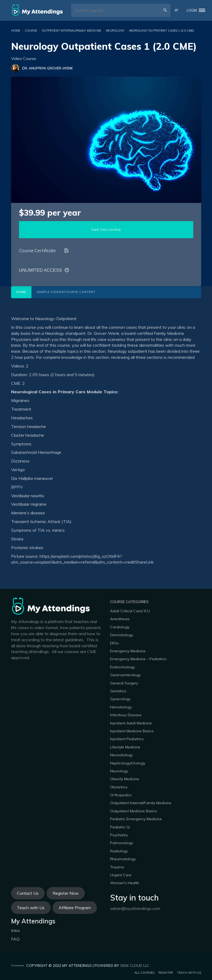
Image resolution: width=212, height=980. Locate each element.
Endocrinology (123, 667)
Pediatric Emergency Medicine (136, 819)
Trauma (117, 867)
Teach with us (189, 973)
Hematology (121, 707)
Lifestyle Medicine (125, 747)
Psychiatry (119, 835)
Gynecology (120, 699)
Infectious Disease (126, 715)
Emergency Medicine (128, 651)
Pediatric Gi (120, 827)
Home (21, 292)
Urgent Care (121, 875)
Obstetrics (119, 787)
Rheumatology (123, 859)
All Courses (144, 973)
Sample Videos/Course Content (66, 292)
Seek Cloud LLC (135, 966)
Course (31, 31)
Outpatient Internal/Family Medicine (72, 31)
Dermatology (122, 635)
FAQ (15, 939)
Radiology (119, 851)
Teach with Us (31, 908)
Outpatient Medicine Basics (134, 811)
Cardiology (120, 627)
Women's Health (125, 883)
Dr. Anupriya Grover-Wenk (48, 68)
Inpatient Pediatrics (127, 739)
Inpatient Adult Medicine (131, 723)
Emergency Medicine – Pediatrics (138, 659)
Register (166, 973)
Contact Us (28, 893)
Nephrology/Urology (128, 763)
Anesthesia (120, 619)
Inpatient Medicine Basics (132, 731)
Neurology (115, 31)
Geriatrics (118, 691)
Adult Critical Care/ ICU (130, 611)
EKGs (114, 643)
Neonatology (121, 755)
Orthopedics (121, 795)
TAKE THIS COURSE (106, 230)
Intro (15, 931)
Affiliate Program (75, 908)
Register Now (66, 893)
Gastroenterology (125, 675)
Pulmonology (122, 843)
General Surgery (124, 683)
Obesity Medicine (125, 779)
